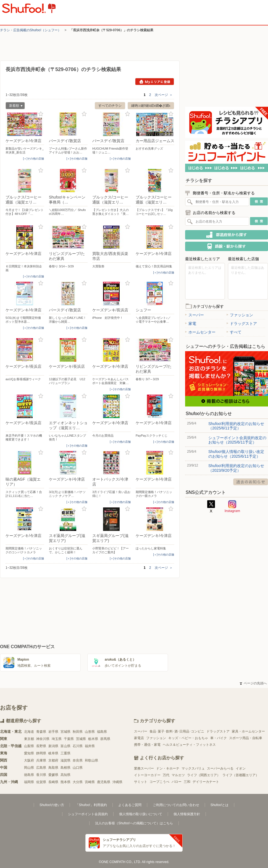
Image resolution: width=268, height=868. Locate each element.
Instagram (232, 507)
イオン (241, 768)
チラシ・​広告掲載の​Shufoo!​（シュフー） (31, 30)
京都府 (53, 760)
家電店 (139, 738)
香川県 (41, 775)
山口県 (78, 768)
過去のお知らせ (251, 482)
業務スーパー (144, 768)
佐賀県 (41, 782)
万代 (166, 775)
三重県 (65, 753)
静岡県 (41, 753)
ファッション (240, 315)
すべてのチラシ (110, 106)
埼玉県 (57, 739)
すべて (234, 332)
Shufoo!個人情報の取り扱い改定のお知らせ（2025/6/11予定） (236, 454)
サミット (141, 782)
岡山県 (29, 768)
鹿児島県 (104, 782)
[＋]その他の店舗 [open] (33, 159)
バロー (177, 782)
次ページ (164, 95)
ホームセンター (200, 332)
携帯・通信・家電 (147, 745)
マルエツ (178, 775)
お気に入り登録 (41, 114)
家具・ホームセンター (248, 731)
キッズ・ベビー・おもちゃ (188, 738)
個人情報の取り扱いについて (141, 814)
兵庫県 (41, 760)
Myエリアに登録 (155, 82)
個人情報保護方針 (187, 814)
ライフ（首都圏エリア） (241, 775)
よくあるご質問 (130, 805)
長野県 (41, 746)
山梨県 (29, 746)
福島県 (102, 732)
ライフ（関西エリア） (204, 775)
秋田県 (78, 732)
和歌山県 (91, 760)
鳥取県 (53, 768)
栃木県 (93, 739)
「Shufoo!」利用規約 (91, 805)
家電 (191, 324)
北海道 (29, 732)
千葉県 (69, 739)
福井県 (90, 746)
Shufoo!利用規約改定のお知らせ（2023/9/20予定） (236, 468)
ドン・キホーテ (168, 768)
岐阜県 (53, 753)
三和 (187, 782)
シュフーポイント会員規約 (88, 814)
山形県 (90, 732)
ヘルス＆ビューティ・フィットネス (189, 745)
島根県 (65, 768)
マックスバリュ (193, 768)
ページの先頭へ (253, 683)
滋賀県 (65, 760)
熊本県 (65, 782)
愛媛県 (53, 775)
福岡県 (29, 782)
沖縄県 (117, 782)
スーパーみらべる (220, 768)
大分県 (78, 782)
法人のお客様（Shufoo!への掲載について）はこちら (134, 823)
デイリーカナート (206, 782)
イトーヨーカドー (147, 775)
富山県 (65, 746)
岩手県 (53, 732)
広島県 (41, 768)
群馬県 (105, 739)
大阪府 (29, 760)
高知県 (65, 775)
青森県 (41, 732)
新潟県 (53, 746)
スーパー (195, 315)
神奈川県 (43, 739)
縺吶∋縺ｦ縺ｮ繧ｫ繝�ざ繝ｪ (151, 106)
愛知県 (29, 753)
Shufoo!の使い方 (52, 805)
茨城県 (81, 739)
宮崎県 (90, 782)
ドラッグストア (242, 324)
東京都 (29, 739)
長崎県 (53, 782)
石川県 (78, 746)
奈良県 (78, 760)
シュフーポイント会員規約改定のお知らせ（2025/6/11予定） (237, 440)
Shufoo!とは (220, 805)
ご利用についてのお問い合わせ (176, 805)
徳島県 (29, 775)
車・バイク (219, 738)
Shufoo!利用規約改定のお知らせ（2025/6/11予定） (236, 426)
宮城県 (65, 732)
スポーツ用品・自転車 (246, 738)
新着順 (14, 106)
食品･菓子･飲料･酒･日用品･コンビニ (177, 731)
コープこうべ (159, 782)
